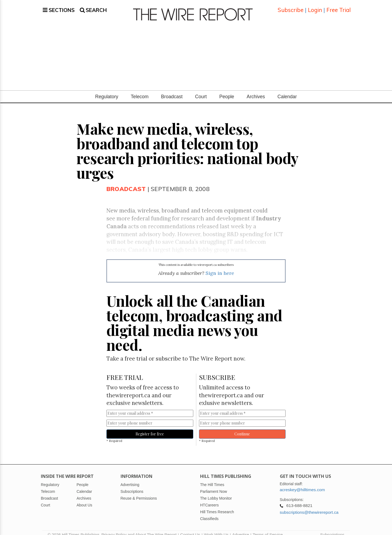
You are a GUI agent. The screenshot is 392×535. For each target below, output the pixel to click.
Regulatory (107, 90)
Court (201, 90)
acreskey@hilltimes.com (302, 483)
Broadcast (172, 90)
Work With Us (216, 528)
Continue (242, 427)
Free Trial (339, 7)
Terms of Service (268, 528)
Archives (256, 90)
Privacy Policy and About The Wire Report (139, 528)
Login (315, 7)
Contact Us (190, 528)
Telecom (140, 90)
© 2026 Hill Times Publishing (74, 528)
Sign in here (220, 267)
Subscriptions (332, 528)
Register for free (150, 427)
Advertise (241, 528)
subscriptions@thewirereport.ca (309, 506)
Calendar (287, 90)
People (227, 90)
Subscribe (291, 7)
